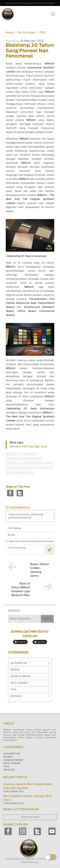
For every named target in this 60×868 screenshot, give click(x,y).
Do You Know (26, 33)
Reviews (30, 696)
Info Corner (30, 683)
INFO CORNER (12, 763)
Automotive (30, 663)
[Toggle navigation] (53, 14)
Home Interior (30, 676)
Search (47, 619)
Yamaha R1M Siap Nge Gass (29, 447)
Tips (30, 690)
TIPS (42, 33)
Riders (30, 670)
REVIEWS (9, 770)
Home (10, 33)
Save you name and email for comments (31, 541)
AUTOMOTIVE (12, 754)
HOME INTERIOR (13, 760)
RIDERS (8, 757)
